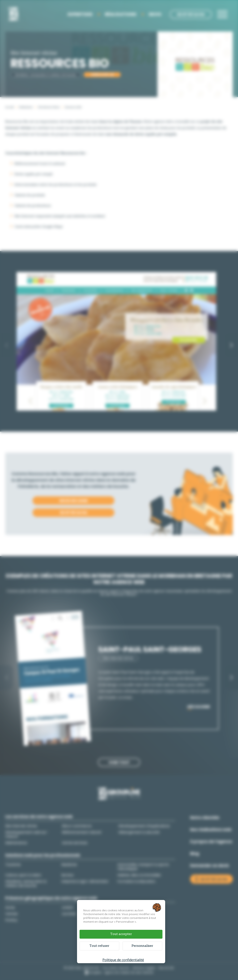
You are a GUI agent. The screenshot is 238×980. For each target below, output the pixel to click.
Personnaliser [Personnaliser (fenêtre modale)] (142, 946)
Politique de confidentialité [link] (123, 960)
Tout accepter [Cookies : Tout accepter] (121, 934)
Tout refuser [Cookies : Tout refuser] (99, 946)
